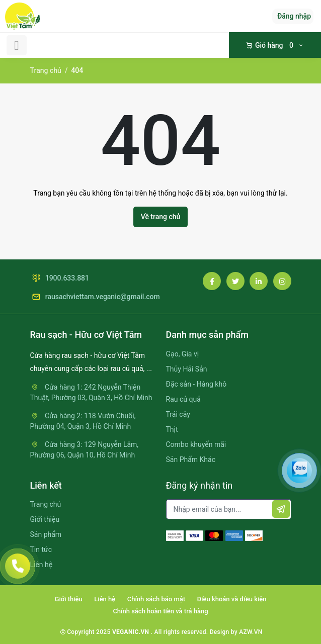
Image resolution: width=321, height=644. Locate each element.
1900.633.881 (60, 278)
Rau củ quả (183, 399)
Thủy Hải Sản (187, 369)
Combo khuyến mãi (196, 444)
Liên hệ (42, 565)
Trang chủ (46, 70)
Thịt (172, 429)
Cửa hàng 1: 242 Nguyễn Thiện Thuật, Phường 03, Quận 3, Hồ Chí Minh (91, 392)
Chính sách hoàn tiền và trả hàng (160, 611)
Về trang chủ (161, 217)
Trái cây (178, 414)
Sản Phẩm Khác (191, 459)
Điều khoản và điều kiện (232, 599)
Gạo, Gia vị (183, 354)
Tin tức (41, 549)
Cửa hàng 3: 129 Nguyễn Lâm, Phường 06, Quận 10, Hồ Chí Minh (85, 450)
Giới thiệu (45, 519)
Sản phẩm (46, 534)
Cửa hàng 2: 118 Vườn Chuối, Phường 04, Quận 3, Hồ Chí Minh (83, 421)
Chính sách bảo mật (156, 599)
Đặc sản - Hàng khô (196, 384)
